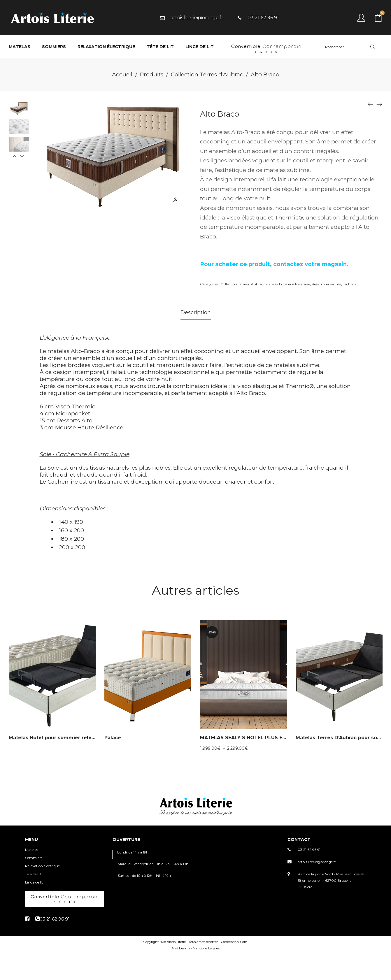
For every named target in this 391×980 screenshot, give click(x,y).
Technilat (350, 284)
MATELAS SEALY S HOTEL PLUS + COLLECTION (258, 738)
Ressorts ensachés (326, 284)
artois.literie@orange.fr (317, 862)
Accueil (122, 74)
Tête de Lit (33, 874)
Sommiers (34, 858)
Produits (152, 74)
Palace (113, 738)
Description (196, 312)
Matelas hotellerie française (288, 284)
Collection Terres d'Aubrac (207, 74)
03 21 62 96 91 (309, 850)
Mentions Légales (206, 948)
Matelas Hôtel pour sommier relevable (57, 738)
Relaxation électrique (42, 866)
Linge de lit (34, 882)
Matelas (31, 850)
